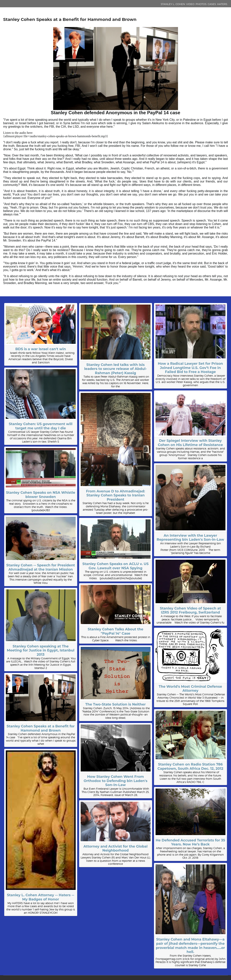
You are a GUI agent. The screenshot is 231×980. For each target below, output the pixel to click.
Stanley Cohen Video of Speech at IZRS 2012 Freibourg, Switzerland (190, 610)
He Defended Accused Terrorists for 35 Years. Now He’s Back (190, 842)
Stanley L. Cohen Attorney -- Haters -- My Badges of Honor (41, 897)
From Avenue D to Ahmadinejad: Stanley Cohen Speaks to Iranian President (115, 495)
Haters (222, 4)
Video (190, 4)
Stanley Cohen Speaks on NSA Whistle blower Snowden (41, 495)
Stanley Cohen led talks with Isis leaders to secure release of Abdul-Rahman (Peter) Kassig (115, 369)
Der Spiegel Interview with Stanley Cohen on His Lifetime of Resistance (190, 443)
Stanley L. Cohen (173, 4)
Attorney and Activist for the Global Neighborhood (116, 849)
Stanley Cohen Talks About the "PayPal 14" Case (115, 631)
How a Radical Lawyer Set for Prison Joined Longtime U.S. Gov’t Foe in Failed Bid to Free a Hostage (190, 368)
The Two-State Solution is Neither (115, 704)
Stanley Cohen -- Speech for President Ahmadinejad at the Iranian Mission (41, 567)
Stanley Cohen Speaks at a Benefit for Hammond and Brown (41, 728)
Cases (212, 4)
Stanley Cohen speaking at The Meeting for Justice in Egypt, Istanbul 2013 (41, 650)
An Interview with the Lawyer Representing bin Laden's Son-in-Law (190, 538)
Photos (201, 4)
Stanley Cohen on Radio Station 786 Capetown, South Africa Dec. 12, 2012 (190, 766)
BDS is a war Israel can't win (41, 349)
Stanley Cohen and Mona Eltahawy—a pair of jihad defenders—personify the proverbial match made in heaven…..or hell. (190, 946)
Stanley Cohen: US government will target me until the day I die (41, 426)
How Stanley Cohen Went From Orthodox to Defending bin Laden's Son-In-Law (116, 781)
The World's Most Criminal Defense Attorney (190, 689)
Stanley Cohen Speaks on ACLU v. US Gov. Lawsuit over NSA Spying (115, 566)
